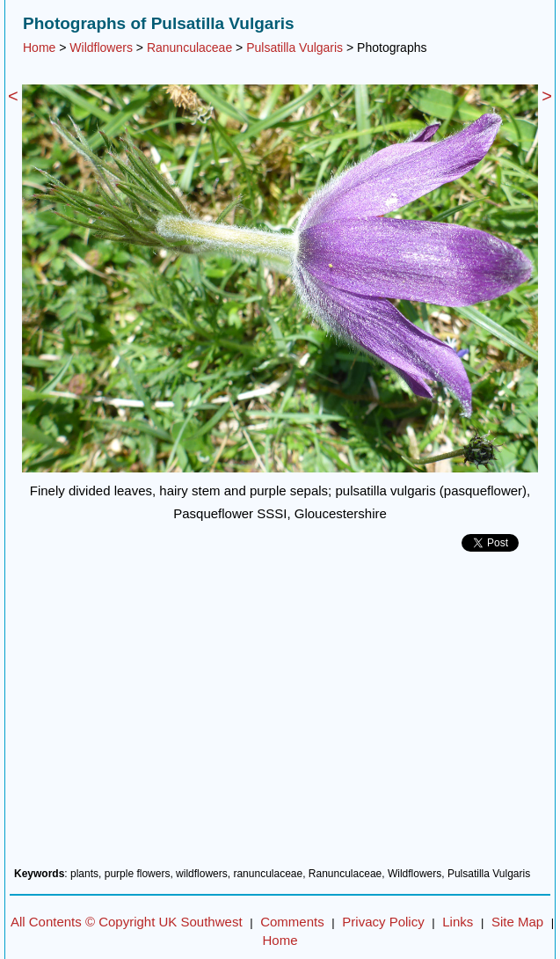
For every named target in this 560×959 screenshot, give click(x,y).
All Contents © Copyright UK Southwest (127, 922)
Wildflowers (101, 48)
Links (458, 922)
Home (39, 48)
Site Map (517, 922)
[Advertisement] (280, 716)
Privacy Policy (383, 922)
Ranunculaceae (189, 48)
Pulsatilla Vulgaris (295, 48)
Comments (292, 922)
